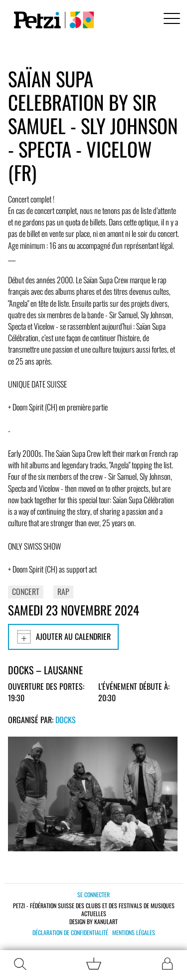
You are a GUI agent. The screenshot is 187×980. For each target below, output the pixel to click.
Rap (63, 591)
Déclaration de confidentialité (70, 933)
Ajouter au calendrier (63, 637)
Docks (66, 720)
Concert (26, 591)
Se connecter (93, 894)
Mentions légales (134, 933)
